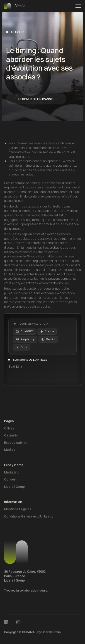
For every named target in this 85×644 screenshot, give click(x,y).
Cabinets (11, 436)
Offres (9, 429)
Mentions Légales (18, 510)
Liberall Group (14, 488)
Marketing (12, 473)
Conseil (10, 480)
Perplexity (25, 339)
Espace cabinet (16, 444)
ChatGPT (24, 331)
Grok (22, 347)
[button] (77, 6)
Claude (47, 331)
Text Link (15, 367)
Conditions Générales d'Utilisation (30, 517)
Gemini (48, 339)
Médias (10, 451)
